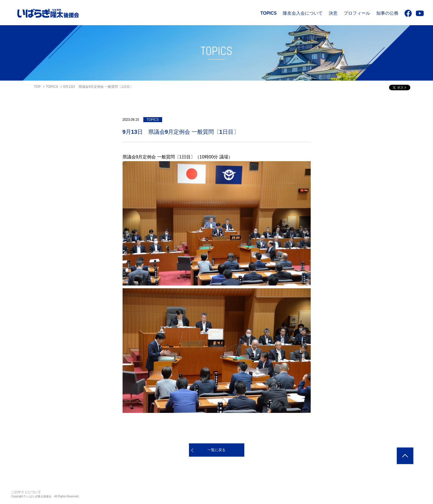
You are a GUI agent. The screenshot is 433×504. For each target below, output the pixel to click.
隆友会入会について (303, 13)
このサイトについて (26, 492)
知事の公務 (387, 13)
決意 (333, 13)
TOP (37, 87)
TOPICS (269, 13)
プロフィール (357, 13)
